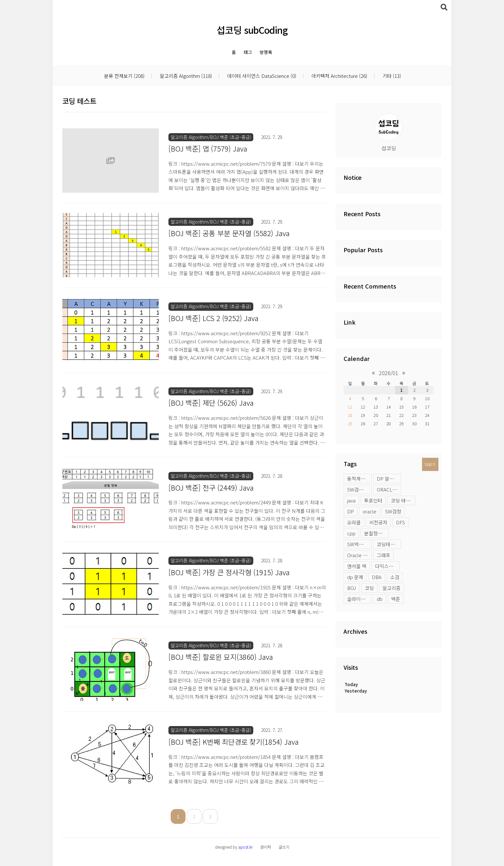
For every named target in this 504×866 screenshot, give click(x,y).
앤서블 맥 (357, 566)
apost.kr (245, 847)
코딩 (369, 588)
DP (351, 511)
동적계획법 (358, 479)
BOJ (352, 588)
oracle (369, 511)
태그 (248, 52)
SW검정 (393, 511)
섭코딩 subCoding (252, 30)
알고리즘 (392, 588)
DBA (377, 577)
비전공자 (378, 522)
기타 (391, 76)
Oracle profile (359, 555)
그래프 (383, 555)
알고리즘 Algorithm (185, 76)
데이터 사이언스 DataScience (261, 76)
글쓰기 (284, 847)
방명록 (266, 52)
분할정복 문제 (376, 533)
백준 (396, 599)
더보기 (430, 464)
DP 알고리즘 (389, 479)
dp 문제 (355, 577)
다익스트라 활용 (387, 566)
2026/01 (389, 373)
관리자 (266, 847)
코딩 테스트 (403, 500)
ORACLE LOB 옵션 (389, 489)
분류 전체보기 (124, 76)
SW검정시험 (359, 489)
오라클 (354, 522)
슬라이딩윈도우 (359, 599)
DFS (401, 522)
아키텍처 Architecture (339, 76)
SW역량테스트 (359, 544)
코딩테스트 (388, 544)
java (351, 500)
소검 (395, 577)
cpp (351, 533)
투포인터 (373, 500)
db (380, 599)
